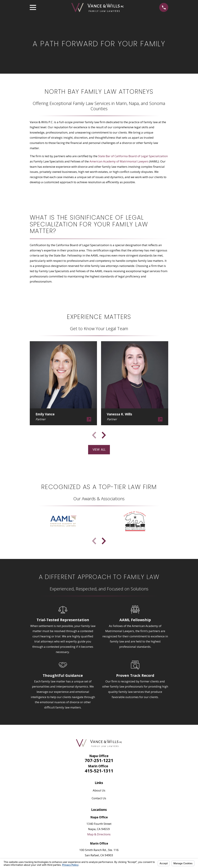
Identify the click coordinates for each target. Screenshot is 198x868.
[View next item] (104, 435)
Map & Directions (99, 834)
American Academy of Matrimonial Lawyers (119, 161)
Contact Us (99, 798)
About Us (99, 790)
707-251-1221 (99, 760)
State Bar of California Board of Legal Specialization (133, 156)
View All (99, 450)
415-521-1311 (99, 771)
